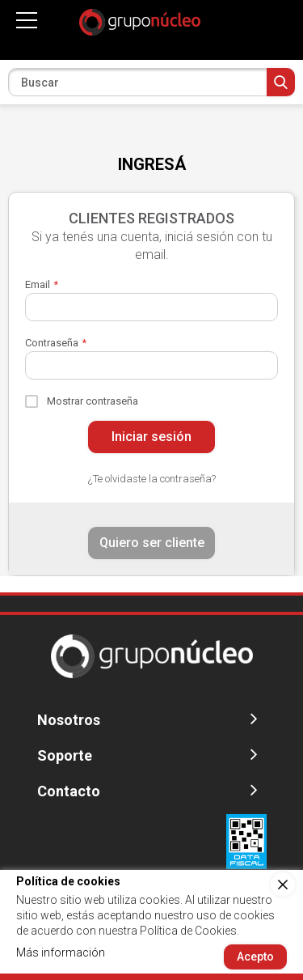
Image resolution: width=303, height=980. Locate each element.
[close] (283, 885)
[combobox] (151, 82)
